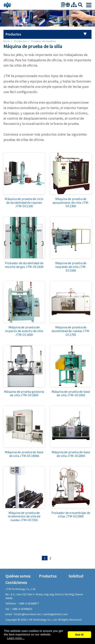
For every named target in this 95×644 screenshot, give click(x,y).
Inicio (7, 41)
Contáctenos (16, 582)
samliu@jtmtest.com (55, 614)
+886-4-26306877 (29, 603)
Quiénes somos (18, 576)
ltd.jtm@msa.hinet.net (28, 614)
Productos (21, 41)
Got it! (79, 635)
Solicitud (76, 576)
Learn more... (16, 638)
